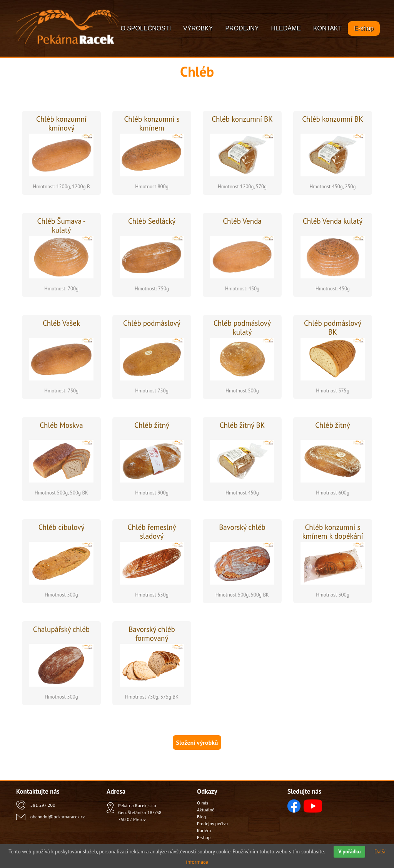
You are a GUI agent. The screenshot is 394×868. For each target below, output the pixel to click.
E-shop (364, 28)
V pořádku (349, 851)
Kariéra (204, 830)
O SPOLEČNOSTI (146, 28)
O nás (203, 803)
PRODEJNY (242, 28)
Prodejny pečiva (212, 824)
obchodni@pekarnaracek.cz (58, 817)
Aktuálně (206, 810)
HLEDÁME (286, 28)
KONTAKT (327, 28)
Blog (201, 817)
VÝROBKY (198, 28)
